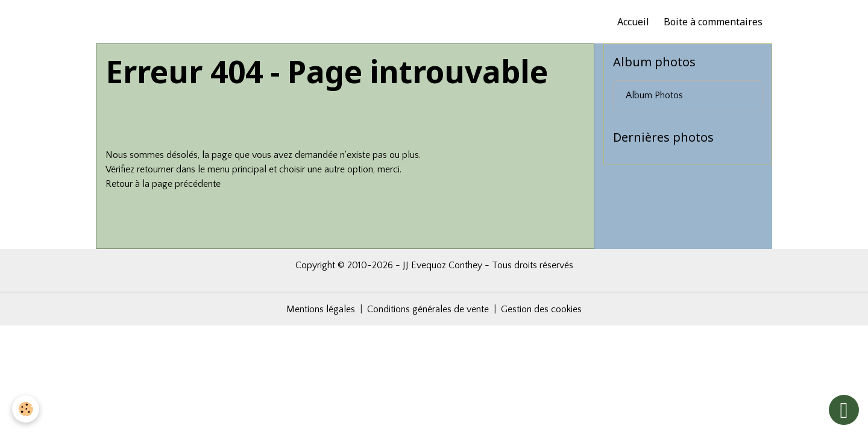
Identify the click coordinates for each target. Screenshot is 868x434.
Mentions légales (321, 309)
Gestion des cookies (541, 309)
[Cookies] (26, 409)
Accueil (633, 22)
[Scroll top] (844, 410)
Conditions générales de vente (428, 309)
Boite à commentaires (713, 22)
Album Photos (654, 95)
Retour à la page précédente (163, 184)
